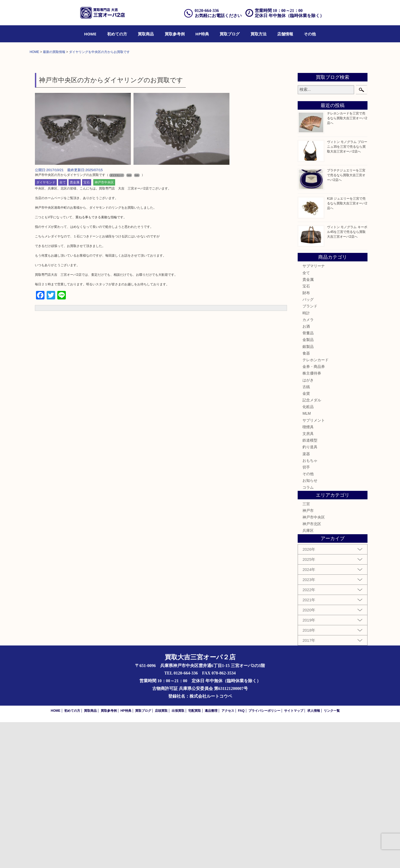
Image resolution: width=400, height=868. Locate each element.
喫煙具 (308, 573)
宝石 (87, 328)
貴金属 (75, 328)
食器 (306, 499)
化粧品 (308, 553)
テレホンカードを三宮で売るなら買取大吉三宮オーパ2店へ (347, 264)
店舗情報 (285, 34)
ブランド (310, 452)
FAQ (241, 857)
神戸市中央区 (104, 328)
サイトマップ (294, 857)
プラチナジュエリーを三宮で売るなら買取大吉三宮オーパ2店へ (346, 321)
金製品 (308, 486)
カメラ (308, 466)
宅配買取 (195, 857)
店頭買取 (161, 857)
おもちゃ (310, 606)
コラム (308, 633)
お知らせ (310, 627)
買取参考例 (175, 34)
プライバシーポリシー (264, 857)
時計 (306, 459)
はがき (308, 526)
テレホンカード (316, 506)
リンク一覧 (332, 857)
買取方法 (258, 34)
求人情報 (314, 857)
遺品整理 (211, 857)
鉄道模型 (310, 586)
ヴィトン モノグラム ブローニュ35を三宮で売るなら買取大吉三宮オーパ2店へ (347, 293)
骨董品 (308, 479)
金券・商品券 (314, 512)
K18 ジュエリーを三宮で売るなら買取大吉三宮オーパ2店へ (347, 349)
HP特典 (202, 34)
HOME (90, 34)
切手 (306, 613)
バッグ (308, 446)
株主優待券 (312, 519)
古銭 (306, 533)
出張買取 (178, 857)
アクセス (228, 857)
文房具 (308, 579)
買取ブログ (230, 34)
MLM (307, 560)
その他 (310, 34)
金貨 (306, 539)
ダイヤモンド (46, 328)
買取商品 (146, 34)
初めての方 (117, 34)
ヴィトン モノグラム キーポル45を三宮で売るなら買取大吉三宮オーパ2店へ (347, 378)
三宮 (306, 650)
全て (63, 328)
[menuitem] (90, 34)
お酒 (306, 472)
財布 (306, 439)
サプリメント (314, 566)
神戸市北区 (312, 670)
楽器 (306, 600)
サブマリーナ (314, 412)
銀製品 (308, 492)
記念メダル (312, 546)
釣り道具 (310, 593)
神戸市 (308, 656)
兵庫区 (308, 677)
